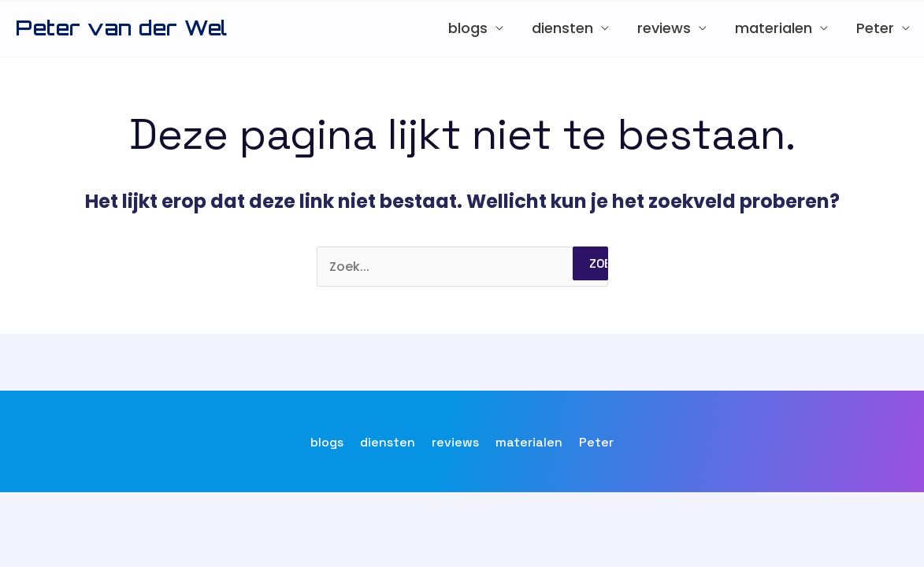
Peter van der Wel (122, 28)
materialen (774, 28)
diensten (562, 28)
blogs (468, 28)
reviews (664, 28)
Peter (875, 28)
